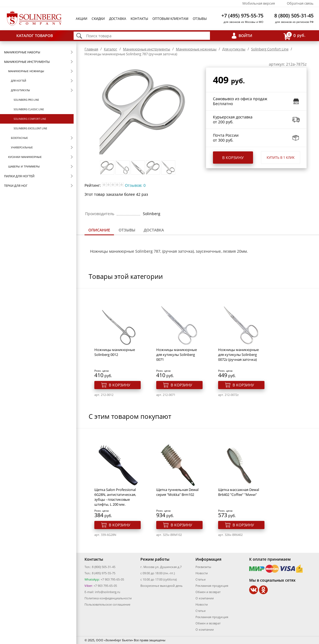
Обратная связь (300, 3)
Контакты (139, 19)
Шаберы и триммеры (24, 166)
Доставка (118, 19)
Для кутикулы (20, 90)
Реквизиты (203, 567)
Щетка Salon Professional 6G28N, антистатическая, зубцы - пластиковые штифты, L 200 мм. (115, 497)
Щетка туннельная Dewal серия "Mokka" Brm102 (177, 492)
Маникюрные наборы (22, 52)
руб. (294, 36)
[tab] (99, 231)
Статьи (201, 579)
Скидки (98, 19)
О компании (205, 598)
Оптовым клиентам (170, 19)
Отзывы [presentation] (127, 230)
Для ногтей (19, 81)
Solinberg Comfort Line (30, 119)
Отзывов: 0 (135, 185)
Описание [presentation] (99, 230)
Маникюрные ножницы (26, 71)
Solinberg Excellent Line (30, 128)
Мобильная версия (259, 3)
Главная (91, 49)
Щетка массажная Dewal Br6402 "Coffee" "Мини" (239, 492)
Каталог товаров (35, 36)
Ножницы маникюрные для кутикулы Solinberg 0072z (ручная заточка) (238, 355)
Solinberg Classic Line (29, 109)
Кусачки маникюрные (25, 157)
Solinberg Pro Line (26, 100)
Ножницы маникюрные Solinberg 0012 (115, 352)
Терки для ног (16, 186)
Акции (82, 19)
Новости (202, 573)
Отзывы (200, 19)
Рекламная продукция (212, 586)
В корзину (233, 158)
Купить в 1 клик (281, 158)
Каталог (111, 49)
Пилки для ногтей (19, 176)
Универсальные (22, 147)
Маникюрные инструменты (27, 62)
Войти (245, 36)
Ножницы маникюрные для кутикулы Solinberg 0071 (177, 355)
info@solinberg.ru (108, 592)
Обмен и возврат (208, 592)
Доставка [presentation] (154, 230)
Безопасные (19, 138)
